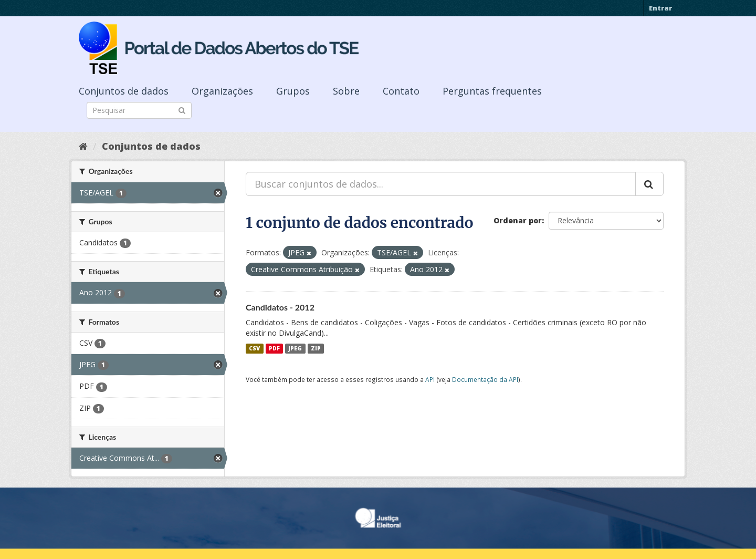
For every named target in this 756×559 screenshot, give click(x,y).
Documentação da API (485, 379)
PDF (274, 348)
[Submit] (182, 110)
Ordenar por (518, 220)
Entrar (660, 8)
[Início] (83, 146)
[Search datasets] (139, 110)
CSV (254, 348)
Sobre (346, 91)
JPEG (295, 348)
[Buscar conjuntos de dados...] (441, 184)
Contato (401, 91)
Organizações (222, 91)
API (430, 379)
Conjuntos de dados (124, 91)
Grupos (293, 91)
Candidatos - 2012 (280, 307)
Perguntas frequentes (492, 91)
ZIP (316, 348)
